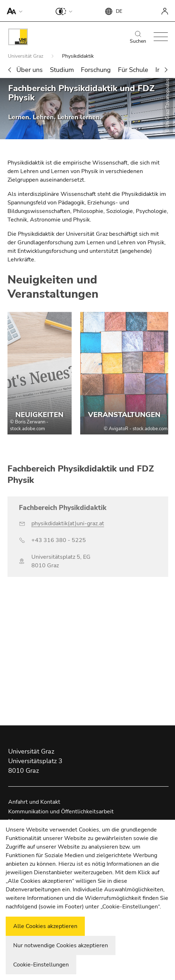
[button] (13, 11)
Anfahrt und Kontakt (34, 802)
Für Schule (133, 70)
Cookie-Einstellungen (41, 965)
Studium (62, 70)
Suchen (138, 38)
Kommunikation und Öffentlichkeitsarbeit (61, 812)
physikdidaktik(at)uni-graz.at (68, 523)
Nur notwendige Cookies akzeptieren (61, 945)
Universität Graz (26, 56)
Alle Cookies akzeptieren (45, 926)
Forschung (96, 70)
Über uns (30, 70)
